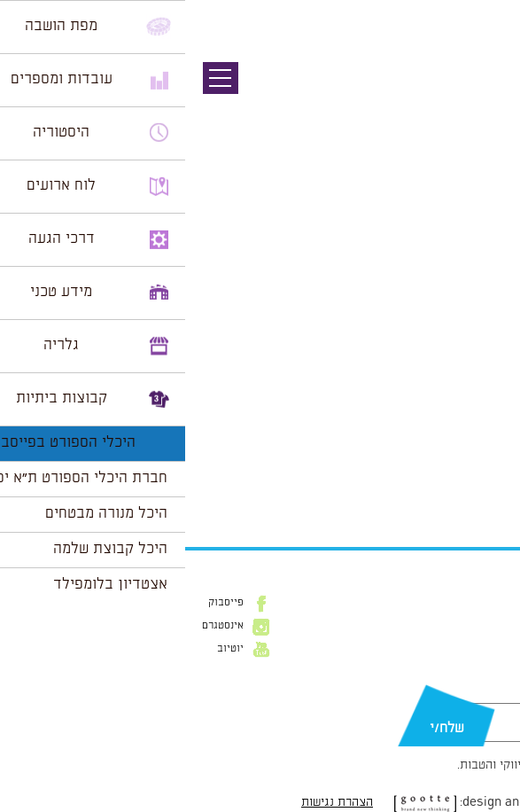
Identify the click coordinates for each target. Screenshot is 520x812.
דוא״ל (492, 694)
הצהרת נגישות (152, 802)
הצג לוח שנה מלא (456, 488)
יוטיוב (45, 649)
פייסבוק (41, 603)
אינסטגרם (38, 626)
